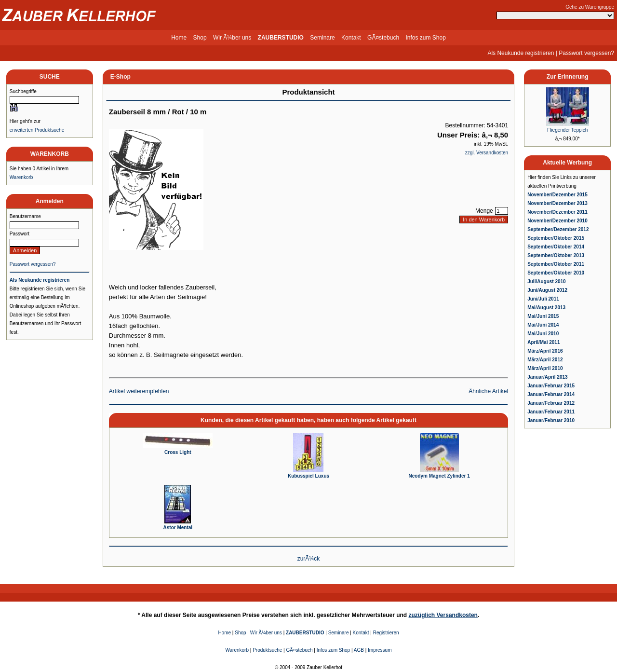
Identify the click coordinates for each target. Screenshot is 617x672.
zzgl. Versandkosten (487, 153)
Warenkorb (21, 177)
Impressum (380, 650)
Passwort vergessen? (586, 53)
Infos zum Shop (425, 38)
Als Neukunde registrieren (521, 53)
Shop (200, 38)
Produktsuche (267, 650)
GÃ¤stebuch (383, 38)
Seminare (322, 38)
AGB (359, 650)
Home (179, 38)
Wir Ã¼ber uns (232, 38)
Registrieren (386, 633)
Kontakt (351, 38)
